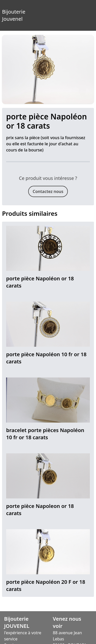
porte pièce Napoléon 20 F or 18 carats (46, 585)
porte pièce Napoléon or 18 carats (40, 282)
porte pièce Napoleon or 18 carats (40, 510)
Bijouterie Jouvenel (5, 11)
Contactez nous (48, 191)
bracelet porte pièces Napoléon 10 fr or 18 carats (45, 434)
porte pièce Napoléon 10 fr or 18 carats (46, 358)
